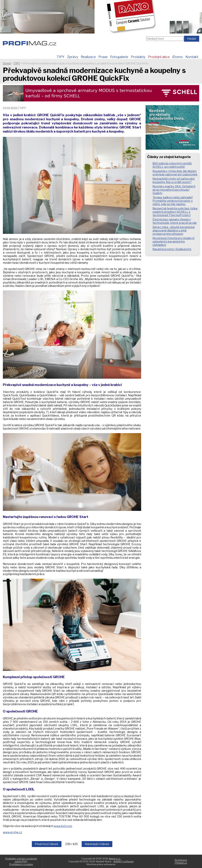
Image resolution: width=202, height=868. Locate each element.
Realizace (88, 57)
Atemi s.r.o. (115, 859)
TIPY (61, 57)
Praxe (103, 57)
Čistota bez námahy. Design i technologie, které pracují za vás (175, 221)
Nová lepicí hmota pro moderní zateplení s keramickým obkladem (173, 242)
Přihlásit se (181, 863)
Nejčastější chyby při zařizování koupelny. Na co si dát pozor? (174, 180)
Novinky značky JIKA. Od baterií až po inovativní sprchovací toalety (174, 190)
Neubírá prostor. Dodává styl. (172, 249)
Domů (7, 63)
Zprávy (73, 57)
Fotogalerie (119, 57)
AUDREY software (124, 861)
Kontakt (192, 57)
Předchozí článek (47, 844)
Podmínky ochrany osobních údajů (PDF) (21, 860)
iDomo (178, 57)
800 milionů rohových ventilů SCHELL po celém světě (172, 165)
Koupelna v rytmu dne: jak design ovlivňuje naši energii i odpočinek (175, 173)
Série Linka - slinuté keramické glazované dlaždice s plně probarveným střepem (174, 231)
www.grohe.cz (12, 832)
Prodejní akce (159, 57)
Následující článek (97, 844)
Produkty (138, 57)
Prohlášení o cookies (21, 864)
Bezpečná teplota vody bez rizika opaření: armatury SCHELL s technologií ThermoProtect (175, 212)
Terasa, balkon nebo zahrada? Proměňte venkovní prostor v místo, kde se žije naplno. (173, 201)
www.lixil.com (63, 826)
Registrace (181, 860)
